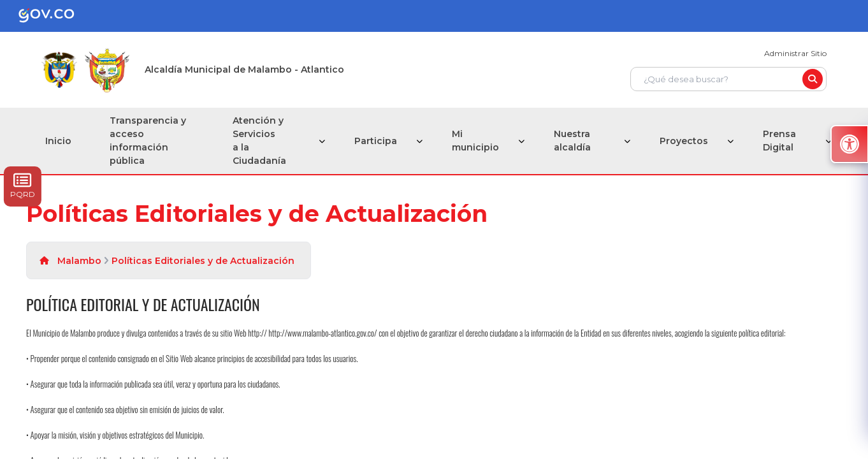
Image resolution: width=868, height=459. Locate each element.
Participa (376, 141)
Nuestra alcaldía (572, 141)
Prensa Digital (779, 141)
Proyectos (684, 141)
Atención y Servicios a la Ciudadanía (259, 141)
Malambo (79, 261)
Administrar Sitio (795, 53)
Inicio (58, 141)
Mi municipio (475, 141)
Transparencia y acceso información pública (148, 141)
